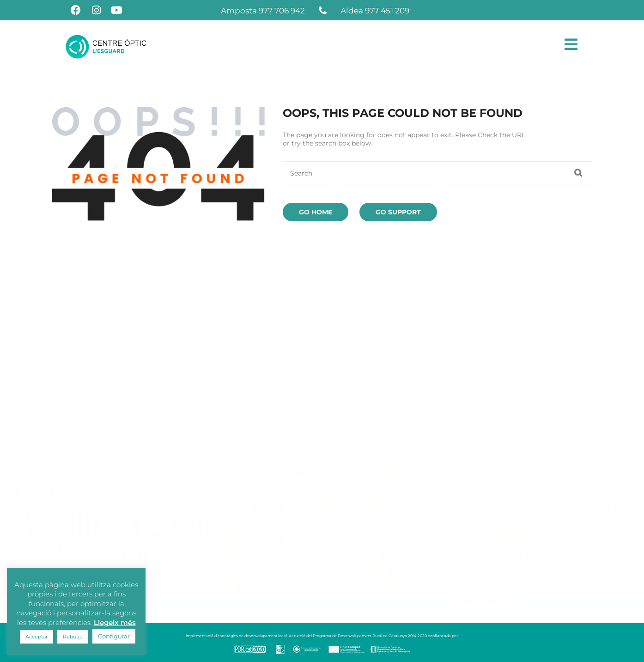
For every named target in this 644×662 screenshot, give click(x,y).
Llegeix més (115, 623)
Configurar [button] (114, 636)
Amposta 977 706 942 (263, 11)
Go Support (398, 212)
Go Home (316, 212)
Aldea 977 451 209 (375, 11)
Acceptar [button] (36, 637)
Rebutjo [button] (73, 637)
